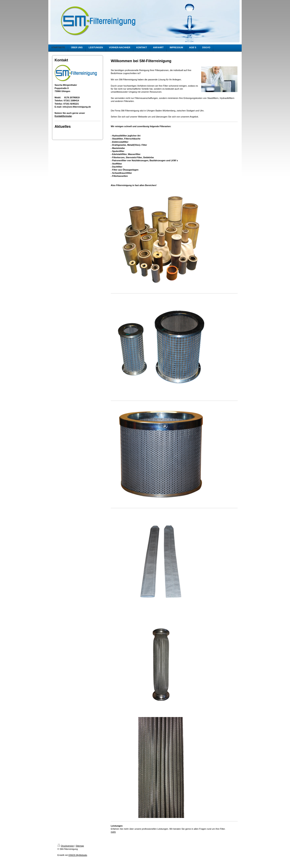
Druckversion (66, 846)
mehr (113, 832)
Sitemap (80, 846)
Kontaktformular (63, 116)
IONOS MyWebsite (78, 855)
